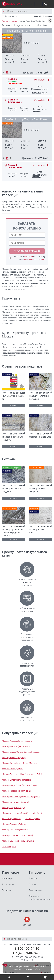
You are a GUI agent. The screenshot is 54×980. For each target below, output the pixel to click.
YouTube (27, 921)
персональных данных (34, 259)
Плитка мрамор (33, 819)
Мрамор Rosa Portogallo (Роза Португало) (21, 797)
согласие (29, 256)
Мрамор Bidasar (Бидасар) (14, 758)
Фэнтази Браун (9, 847)
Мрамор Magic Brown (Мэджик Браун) (19, 785)
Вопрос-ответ (36, 890)
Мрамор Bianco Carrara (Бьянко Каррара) (21, 752)
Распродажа (8, 884)
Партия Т (13, 165)
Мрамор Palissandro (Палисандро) (18, 791)
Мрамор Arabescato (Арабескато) (17, 741)
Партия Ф (13, 100)
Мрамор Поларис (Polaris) (14, 824)
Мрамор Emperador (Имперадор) (17, 780)
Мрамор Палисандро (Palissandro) (18, 835)
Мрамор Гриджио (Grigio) (13, 808)
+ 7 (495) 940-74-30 (27, 953)
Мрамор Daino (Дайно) (12, 769)
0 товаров (47, 16)
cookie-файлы (29, 966)
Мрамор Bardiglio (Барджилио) (16, 746)
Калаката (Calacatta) (11, 819)
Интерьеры (7, 878)
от (40, 80)
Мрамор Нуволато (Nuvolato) (15, 830)
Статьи (33, 884)
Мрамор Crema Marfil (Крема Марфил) (20, 763)
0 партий (38, 16)
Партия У (13, 79)
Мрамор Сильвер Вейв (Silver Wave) (18, 841)
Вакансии (7, 890)
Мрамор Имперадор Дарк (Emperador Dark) (22, 813)
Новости (33, 878)
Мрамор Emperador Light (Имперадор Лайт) (22, 774)
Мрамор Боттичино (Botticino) (15, 802)
